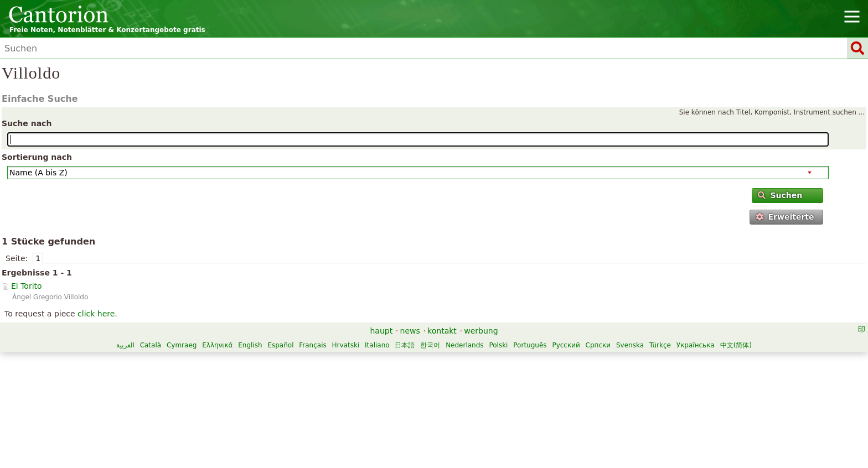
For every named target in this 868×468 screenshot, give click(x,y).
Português (530, 345)
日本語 (405, 345)
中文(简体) (736, 345)
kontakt (442, 331)
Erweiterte (785, 217)
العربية (125, 345)
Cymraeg (182, 345)
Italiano (377, 345)
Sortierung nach (37, 157)
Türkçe (660, 345)
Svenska (630, 345)
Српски (598, 345)
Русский (566, 345)
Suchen (780, 195)
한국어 (430, 345)
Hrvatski (346, 345)
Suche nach (27, 123)
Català (151, 345)
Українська (696, 345)
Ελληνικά (217, 345)
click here (96, 314)
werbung (481, 331)
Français (312, 345)
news (410, 331)
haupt (381, 331)
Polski (498, 345)
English (250, 345)
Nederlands (464, 345)
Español (280, 345)
